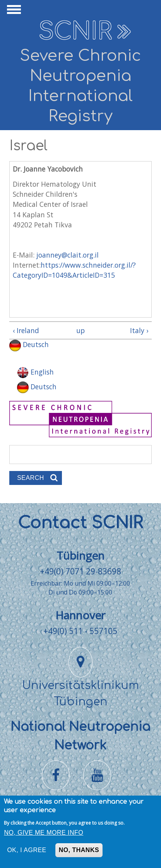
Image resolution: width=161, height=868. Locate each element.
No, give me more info (44, 835)
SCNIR (75, 32)
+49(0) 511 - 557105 (80, 631)
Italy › (139, 330)
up (79, 330)
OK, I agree (27, 852)
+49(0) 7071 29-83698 (80, 571)
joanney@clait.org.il (68, 255)
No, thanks (79, 852)
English (35, 372)
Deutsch (29, 344)
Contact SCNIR (80, 523)
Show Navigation (13, 12)
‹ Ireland (26, 330)
